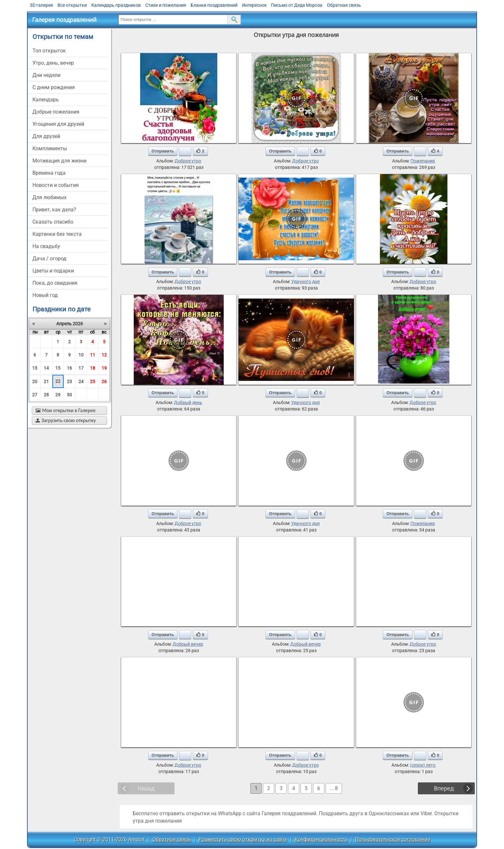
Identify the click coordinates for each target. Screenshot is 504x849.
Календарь (46, 100)
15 (58, 368)
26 (104, 382)
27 (35, 395)
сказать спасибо (53, 222)
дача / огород (50, 258)
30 (69, 395)
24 (81, 382)
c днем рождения (54, 87)
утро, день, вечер (53, 63)
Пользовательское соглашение (393, 840)
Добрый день (188, 402)
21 (46, 382)
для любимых (50, 197)
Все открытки (72, 5)
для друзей (46, 136)
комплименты (50, 148)
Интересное (254, 5)
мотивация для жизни (59, 161)
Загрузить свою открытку (66, 420)
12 (104, 355)
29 (58, 395)
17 (81, 368)
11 (93, 355)
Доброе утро (188, 161)
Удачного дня (306, 281)
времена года (49, 173)
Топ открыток (49, 51)
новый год (45, 295)
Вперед (444, 788)
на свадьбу (46, 246)
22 (58, 381)
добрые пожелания (56, 112)
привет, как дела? (54, 210)
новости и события (56, 185)
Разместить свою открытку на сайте (243, 840)
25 (93, 382)
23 (69, 382)
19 (104, 368)
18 (93, 368)
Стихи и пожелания (166, 5)
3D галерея (41, 5)
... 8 (334, 788)
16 (69, 368)
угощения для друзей (58, 124)
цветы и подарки (53, 271)
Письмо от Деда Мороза (297, 5)
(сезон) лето (423, 765)
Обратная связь (344, 5)
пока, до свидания (55, 283)
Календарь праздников (116, 5)
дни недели (46, 75)
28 (46, 395)
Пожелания (423, 161)
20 (35, 382)
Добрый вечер (188, 644)
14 (46, 368)
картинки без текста (57, 234)
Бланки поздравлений (214, 5)
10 (81, 355)
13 (35, 368)
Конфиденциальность (321, 840)
